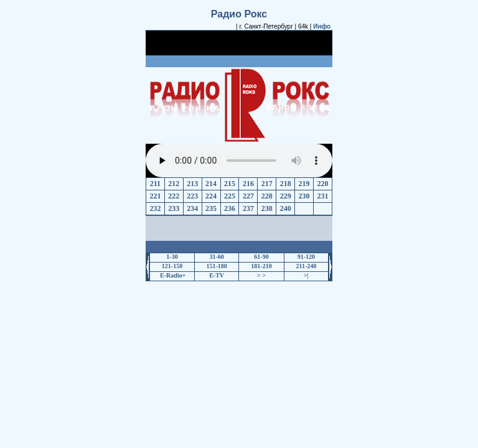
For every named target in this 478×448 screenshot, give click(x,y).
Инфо (322, 26)
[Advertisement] (239, 49)
